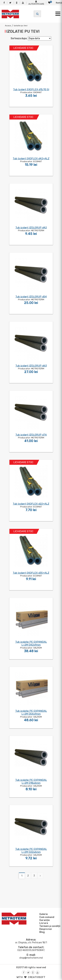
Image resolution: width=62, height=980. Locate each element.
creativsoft (37, 977)
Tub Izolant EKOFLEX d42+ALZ (31, 159)
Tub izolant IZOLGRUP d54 (31, 297)
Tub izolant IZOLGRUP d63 (31, 366)
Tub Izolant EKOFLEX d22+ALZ (31, 504)
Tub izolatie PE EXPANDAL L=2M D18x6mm (31, 781)
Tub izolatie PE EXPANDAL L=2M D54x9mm (31, 712)
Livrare (43, 923)
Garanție (44, 920)
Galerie (43, 914)
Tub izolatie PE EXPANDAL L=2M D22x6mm (31, 851)
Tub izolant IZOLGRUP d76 (31, 435)
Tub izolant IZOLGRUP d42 (31, 228)
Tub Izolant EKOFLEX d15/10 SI (31, 89)
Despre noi (45, 929)
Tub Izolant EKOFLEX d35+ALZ (31, 573)
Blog (41, 932)
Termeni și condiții (49, 926)
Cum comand (46, 917)
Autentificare (36, 3)
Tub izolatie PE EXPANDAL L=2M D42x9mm (31, 643)
